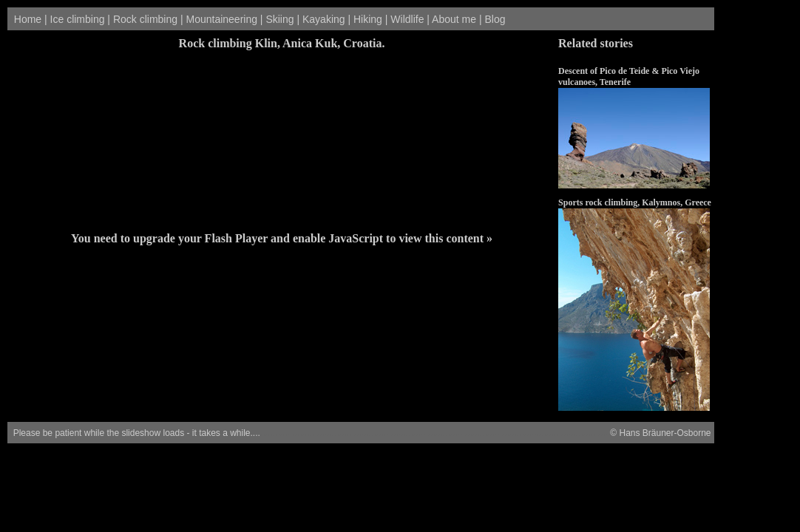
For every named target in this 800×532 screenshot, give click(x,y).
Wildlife (407, 19)
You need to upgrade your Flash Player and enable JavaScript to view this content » (282, 238)
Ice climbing (78, 19)
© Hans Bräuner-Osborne (660, 433)
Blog (495, 19)
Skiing (279, 19)
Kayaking (324, 19)
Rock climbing (145, 19)
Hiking (368, 19)
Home (28, 19)
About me (454, 19)
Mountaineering (221, 19)
